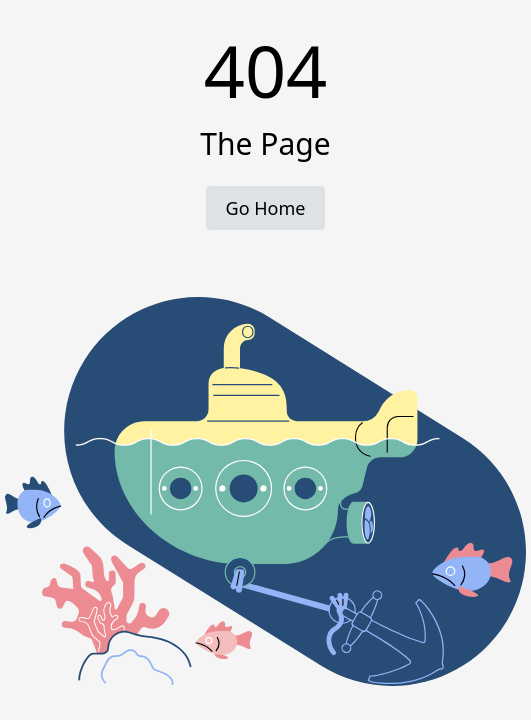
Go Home (266, 208)
